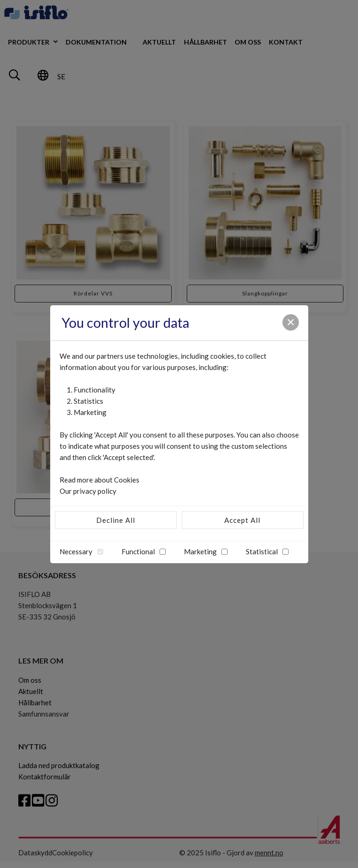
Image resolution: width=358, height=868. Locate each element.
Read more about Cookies (99, 480)
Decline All (116, 520)
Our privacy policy (88, 491)
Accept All (242, 520)
